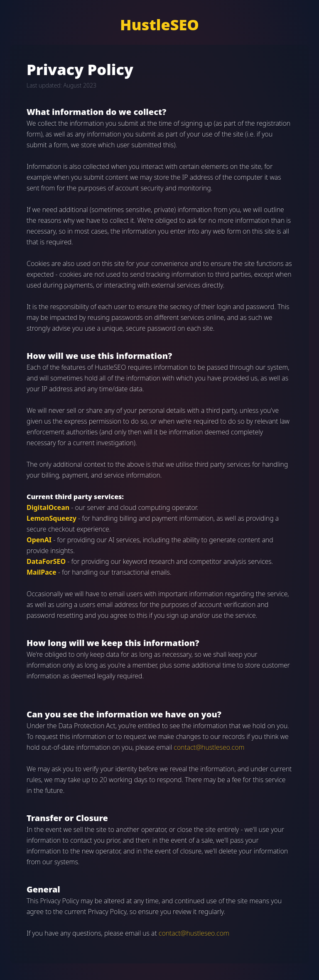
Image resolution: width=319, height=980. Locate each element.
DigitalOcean (48, 507)
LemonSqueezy (52, 518)
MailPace (42, 572)
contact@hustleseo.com (209, 747)
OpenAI (39, 540)
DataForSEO (46, 561)
